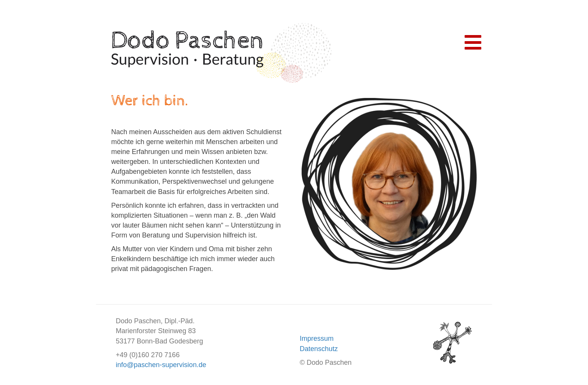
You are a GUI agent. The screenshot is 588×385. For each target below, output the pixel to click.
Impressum (317, 338)
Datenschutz (319, 349)
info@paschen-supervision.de (161, 365)
